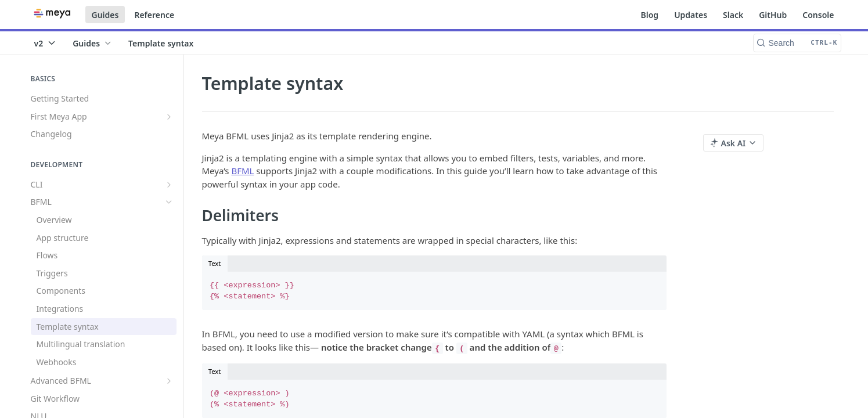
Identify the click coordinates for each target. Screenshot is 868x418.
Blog (650, 15)
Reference (154, 15)
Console (818, 15)
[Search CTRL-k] (797, 43)
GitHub (773, 15)
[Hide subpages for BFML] (169, 202)
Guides (105, 15)
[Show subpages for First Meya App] (169, 117)
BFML (242, 171)
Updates (691, 15)
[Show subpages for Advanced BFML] (169, 381)
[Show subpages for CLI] (169, 185)
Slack (733, 15)
